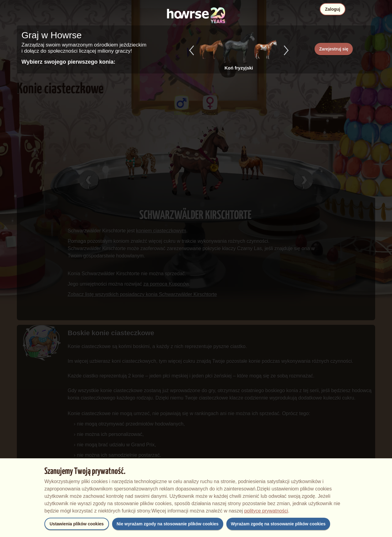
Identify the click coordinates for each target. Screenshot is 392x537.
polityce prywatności (266, 511)
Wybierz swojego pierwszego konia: (68, 62)
